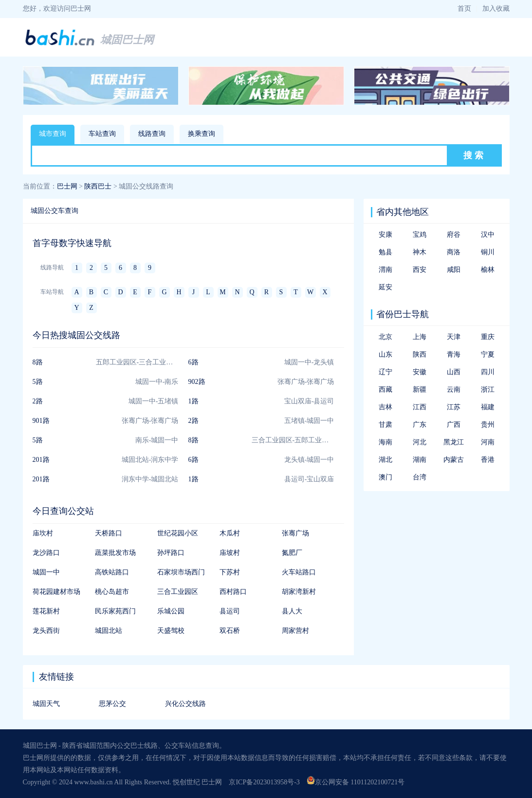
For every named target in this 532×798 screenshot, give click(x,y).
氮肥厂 (292, 553)
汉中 (488, 235)
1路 (193, 401)
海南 (385, 442)
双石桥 (230, 631)
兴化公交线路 (185, 704)
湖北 (385, 460)
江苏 (454, 407)
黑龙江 (454, 442)
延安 (385, 287)
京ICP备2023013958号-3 (264, 782)
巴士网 (67, 186)
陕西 (420, 354)
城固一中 (46, 572)
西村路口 (233, 592)
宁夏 (488, 354)
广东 (420, 425)
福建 (488, 407)
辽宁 (385, 372)
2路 (38, 401)
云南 (454, 389)
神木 (420, 252)
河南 (488, 442)
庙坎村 (43, 533)
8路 (38, 362)
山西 (454, 372)
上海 (420, 337)
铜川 (488, 252)
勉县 (385, 252)
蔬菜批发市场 (115, 553)
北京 (385, 337)
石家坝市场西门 (181, 572)
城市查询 (53, 134)
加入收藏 (496, 9)
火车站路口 (299, 572)
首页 (464, 9)
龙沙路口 (46, 553)
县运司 (230, 611)
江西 (420, 407)
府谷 (454, 235)
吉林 (385, 407)
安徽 (420, 372)
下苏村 (230, 572)
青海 (454, 354)
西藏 (385, 389)
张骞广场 (295, 533)
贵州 (488, 425)
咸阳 (454, 270)
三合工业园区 (178, 592)
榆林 (488, 270)
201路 (41, 460)
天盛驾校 (171, 631)
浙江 (488, 389)
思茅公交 (112, 704)
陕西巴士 (98, 186)
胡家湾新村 (299, 592)
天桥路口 (109, 533)
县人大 (292, 611)
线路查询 (152, 134)
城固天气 (46, 704)
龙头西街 (46, 631)
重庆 (488, 337)
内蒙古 (454, 460)
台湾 (420, 477)
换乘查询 (202, 134)
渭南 (385, 270)
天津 (454, 337)
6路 (193, 362)
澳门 (385, 477)
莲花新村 (46, 611)
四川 (488, 372)
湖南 (420, 460)
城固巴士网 (127, 40)
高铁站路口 (112, 572)
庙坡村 (230, 553)
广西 (454, 425)
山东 (385, 354)
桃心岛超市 (112, 592)
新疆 (420, 389)
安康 (385, 235)
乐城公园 (171, 611)
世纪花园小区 (178, 533)
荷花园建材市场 (56, 592)
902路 (197, 382)
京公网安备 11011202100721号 (356, 782)
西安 (420, 270)
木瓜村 (230, 533)
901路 (41, 421)
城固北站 (109, 631)
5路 (38, 382)
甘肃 (385, 425)
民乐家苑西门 (115, 611)
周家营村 (295, 631)
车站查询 (102, 134)
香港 (488, 460)
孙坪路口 (171, 553)
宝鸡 (420, 235)
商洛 (454, 252)
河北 (420, 442)
